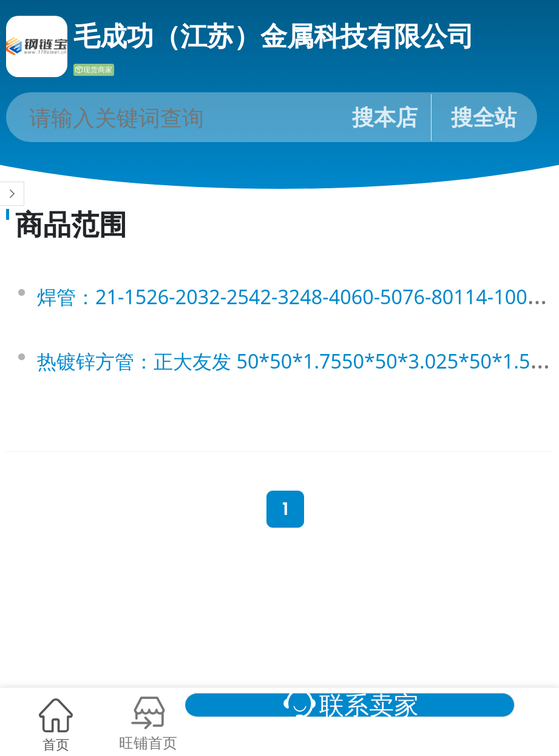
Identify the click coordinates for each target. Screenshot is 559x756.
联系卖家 (408, 700)
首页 (56, 740)
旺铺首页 (168, 740)
